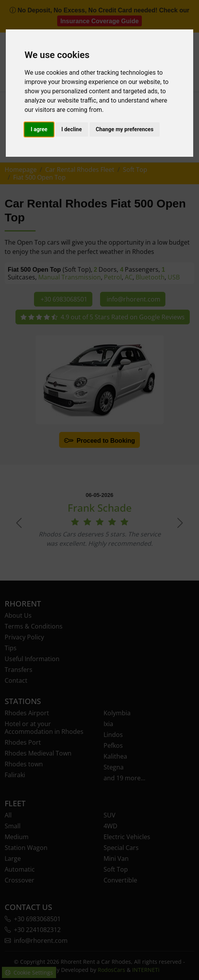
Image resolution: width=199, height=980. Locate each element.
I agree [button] (39, 129)
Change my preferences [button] (125, 129)
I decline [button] (72, 129)
